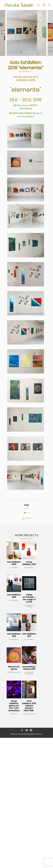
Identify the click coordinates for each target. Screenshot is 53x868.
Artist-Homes (22, 105)
